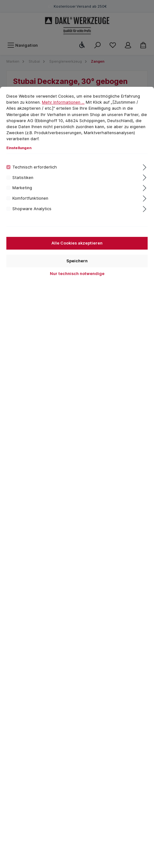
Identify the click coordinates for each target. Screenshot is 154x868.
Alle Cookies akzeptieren (77, 243)
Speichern (77, 261)
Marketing (22, 188)
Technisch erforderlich (35, 167)
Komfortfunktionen (30, 198)
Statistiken (23, 178)
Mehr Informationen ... (63, 102)
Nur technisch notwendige (77, 274)
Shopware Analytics (32, 209)
